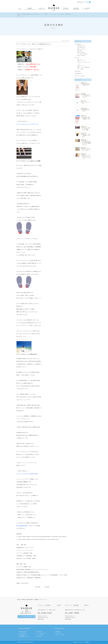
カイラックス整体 (60, 635)
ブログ (78, 58)
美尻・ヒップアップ (82, 49)
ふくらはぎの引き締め (82, 54)
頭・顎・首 (59, 633)
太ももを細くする (81, 48)
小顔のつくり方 (81, 66)
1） (30, 187)
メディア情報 (40, 635)
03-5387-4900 (72, 613)
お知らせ (78, 71)
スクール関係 (80, 69)
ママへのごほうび (80, 76)
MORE (59, 605)
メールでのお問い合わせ (26, 617)
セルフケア (80, 59)
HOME (75, 642)
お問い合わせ (80, 2)
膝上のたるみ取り (81, 55)
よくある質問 (23, 633)
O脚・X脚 (80, 51)
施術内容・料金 (23, 632)
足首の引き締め (81, 52)
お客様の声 (79, 74)
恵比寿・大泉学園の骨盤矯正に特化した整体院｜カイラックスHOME (33, 14)
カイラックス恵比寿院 (23, 553)
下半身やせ (79, 44)
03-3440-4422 (45, 613)
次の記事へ (47, 587)
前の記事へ (38, 587)
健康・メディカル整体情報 (83, 67)
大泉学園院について (24, 636)
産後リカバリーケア (82, 61)
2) (28, 359)
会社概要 (87, 642)
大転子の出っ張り (81, 46)
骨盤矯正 (58, 632)
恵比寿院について (24, 635)
